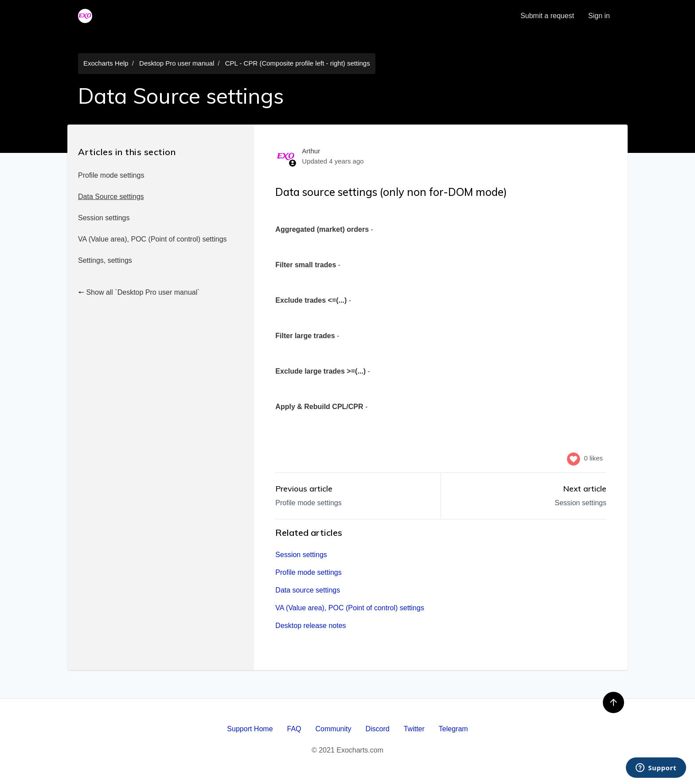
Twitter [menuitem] (414, 729)
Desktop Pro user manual (177, 63)
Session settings (104, 218)
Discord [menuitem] (377, 729)
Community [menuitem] (334, 729)
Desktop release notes (310, 626)
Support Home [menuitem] (250, 729)
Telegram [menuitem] (453, 729)
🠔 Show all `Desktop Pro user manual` (139, 292)
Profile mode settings (111, 175)
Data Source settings (111, 197)
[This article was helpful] (574, 458)
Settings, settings (105, 260)
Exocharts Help (106, 63)
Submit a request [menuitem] (547, 16)
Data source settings (308, 590)
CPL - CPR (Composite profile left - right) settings (298, 63)
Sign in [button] (599, 16)
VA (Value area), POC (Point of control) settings (152, 239)
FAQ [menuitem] (294, 729)
